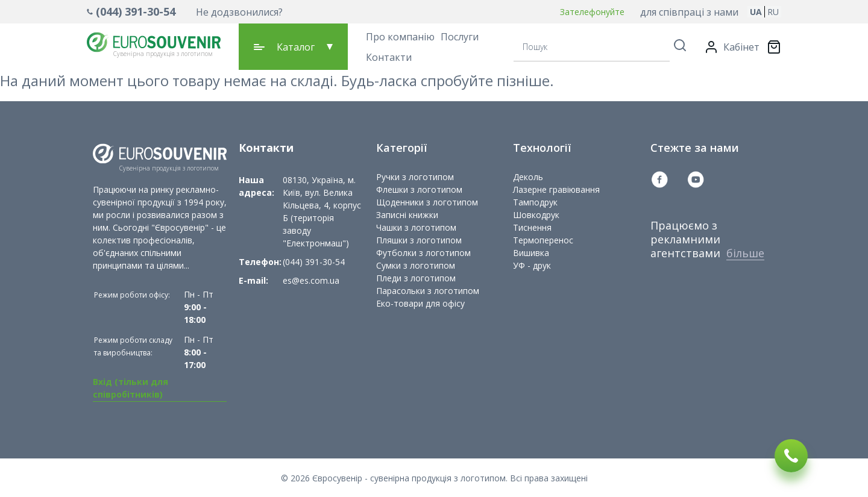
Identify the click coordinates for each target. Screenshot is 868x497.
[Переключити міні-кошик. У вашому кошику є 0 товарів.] (774, 47)
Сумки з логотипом (416, 265)
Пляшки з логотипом (419, 240)
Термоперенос (543, 240)
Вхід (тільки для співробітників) (131, 388)
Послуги (460, 37)
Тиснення (532, 227)
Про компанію (400, 37)
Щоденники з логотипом (427, 202)
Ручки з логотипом (415, 177)
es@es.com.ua (311, 280)
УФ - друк (532, 265)
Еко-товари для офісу (420, 303)
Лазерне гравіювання (556, 189)
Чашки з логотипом (416, 227)
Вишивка (531, 253)
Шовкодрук (536, 215)
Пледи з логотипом (416, 278)
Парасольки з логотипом (428, 291)
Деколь (528, 177)
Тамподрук (535, 202)
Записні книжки (407, 215)
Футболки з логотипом (423, 253)
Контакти (389, 57)
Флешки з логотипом (419, 189)
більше (745, 253)
